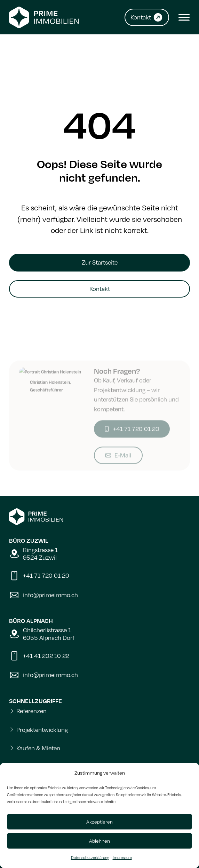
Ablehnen (99, 841)
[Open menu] (182, 17)
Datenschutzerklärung (90, 858)
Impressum (122, 858)
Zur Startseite (100, 262)
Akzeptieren (99, 822)
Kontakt (100, 289)
